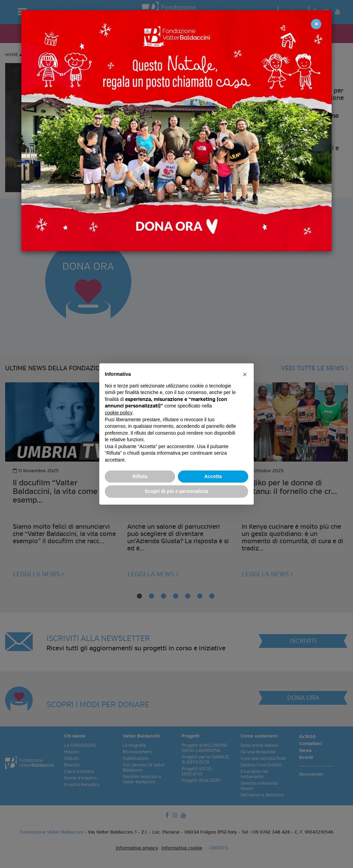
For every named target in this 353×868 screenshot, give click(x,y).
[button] (245, 374)
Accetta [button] (213, 476)
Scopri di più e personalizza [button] (176, 491)
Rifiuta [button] (140, 476)
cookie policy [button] (119, 413)
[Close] (316, 24)
